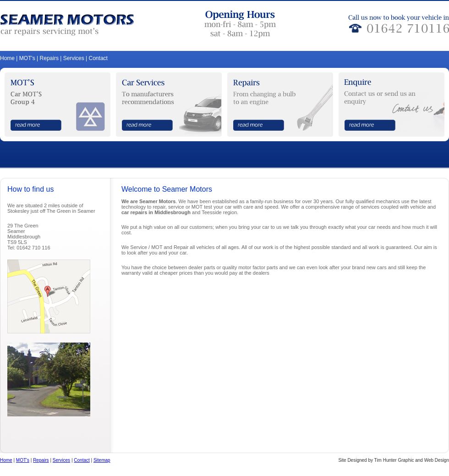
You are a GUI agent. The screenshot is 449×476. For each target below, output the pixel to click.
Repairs (49, 58)
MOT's (27, 58)
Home (7, 58)
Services (74, 58)
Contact (98, 58)
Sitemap (102, 460)
